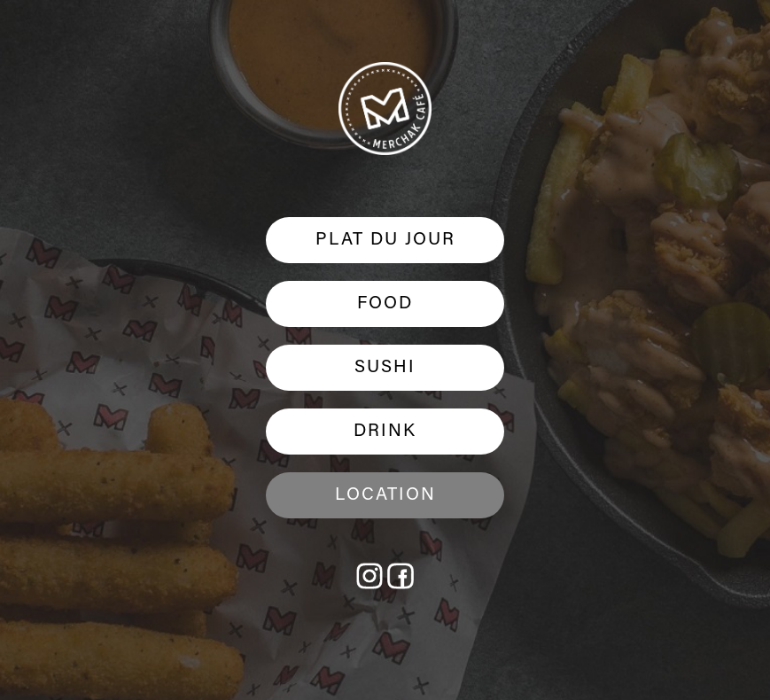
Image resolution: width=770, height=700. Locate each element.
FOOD (385, 304)
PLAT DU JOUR (385, 240)
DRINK (385, 432)
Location (385, 495)
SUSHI (385, 368)
